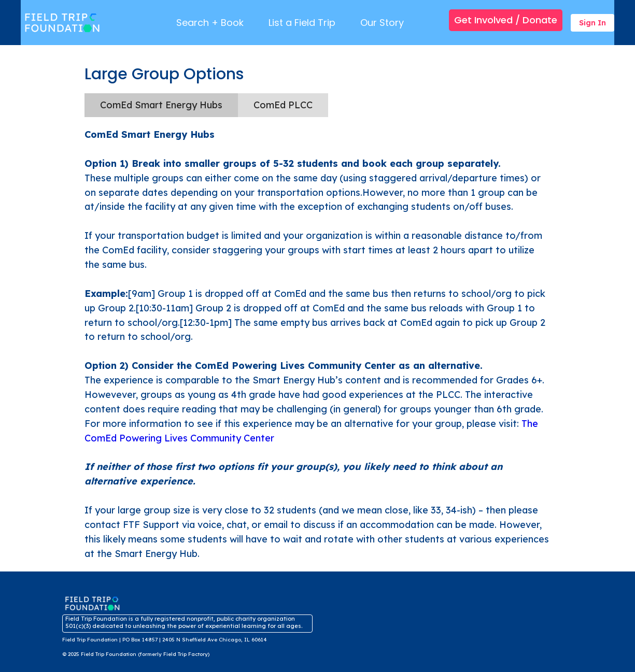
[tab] (161, 105)
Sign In (592, 23)
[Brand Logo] (63, 23)
